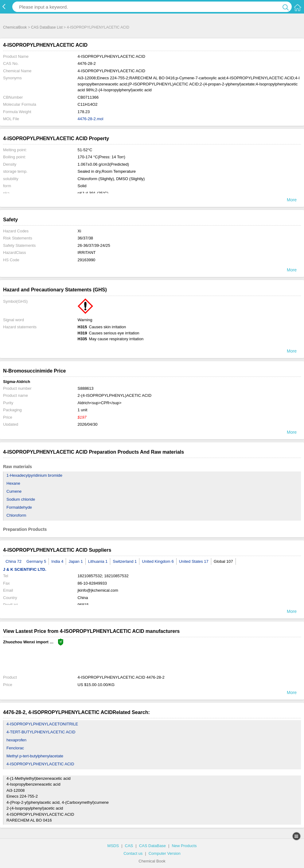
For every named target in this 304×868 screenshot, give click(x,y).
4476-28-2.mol (91, 119)
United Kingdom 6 (158, 561)
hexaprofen (16, 740)
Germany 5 (36, 561)
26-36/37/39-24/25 (94, 245)
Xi (80, 231)
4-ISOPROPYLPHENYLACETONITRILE (42, 724)
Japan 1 (76, 561)
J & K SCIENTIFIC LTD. (25, 569)
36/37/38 (86, 238)
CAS (129, 846)
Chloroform (16, 515)
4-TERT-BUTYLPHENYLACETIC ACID (41, 732)
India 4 (57, 561)
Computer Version (165, 853)
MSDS (113, 846)
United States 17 (194, 561)
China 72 (14, 561)
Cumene (14, 491)
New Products (184, 846)
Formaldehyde (19, 507)
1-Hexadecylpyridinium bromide (34, 475)
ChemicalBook (15, 27)
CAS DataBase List (47, 27)
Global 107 (223, 561)
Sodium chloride (21, 499)
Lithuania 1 (98, 561)
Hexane (13, 483)
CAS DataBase (152, 846)
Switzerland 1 (125, 561)
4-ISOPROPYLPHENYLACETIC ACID (40, 764)
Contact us (133, 853)
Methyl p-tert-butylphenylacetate (35, 756)
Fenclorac (15, 748)
